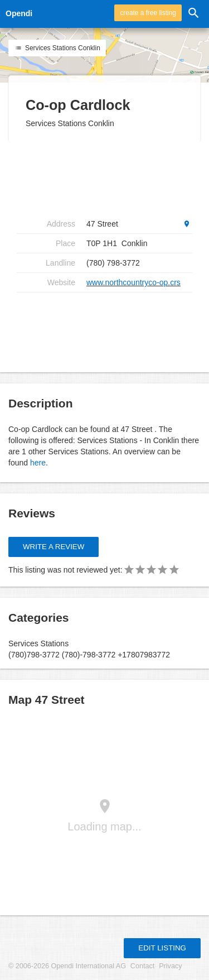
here (38, 463)
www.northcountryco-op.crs (133, 282)
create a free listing (148, 13)
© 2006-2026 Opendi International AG (67, 966)
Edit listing (162, 948)
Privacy (170, 966)
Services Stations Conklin (57, 48)
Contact (142, 966)
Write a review (54, 547)
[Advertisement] (106, 179)
